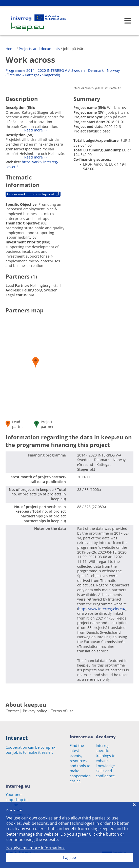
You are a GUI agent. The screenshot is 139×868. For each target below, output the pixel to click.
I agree (69, 857)
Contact (12, 711)
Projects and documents (39, 49)
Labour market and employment (33, 194)
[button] (36, 362)
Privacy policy (35, 711)
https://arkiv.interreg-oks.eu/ (32, 164)
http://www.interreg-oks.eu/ (102, 609)
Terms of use (62, 711)
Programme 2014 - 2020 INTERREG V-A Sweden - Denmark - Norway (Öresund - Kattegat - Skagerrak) (63, 73)
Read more (34, 130)
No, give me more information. (36, 848)
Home (11, 49)
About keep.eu (26, 704)
